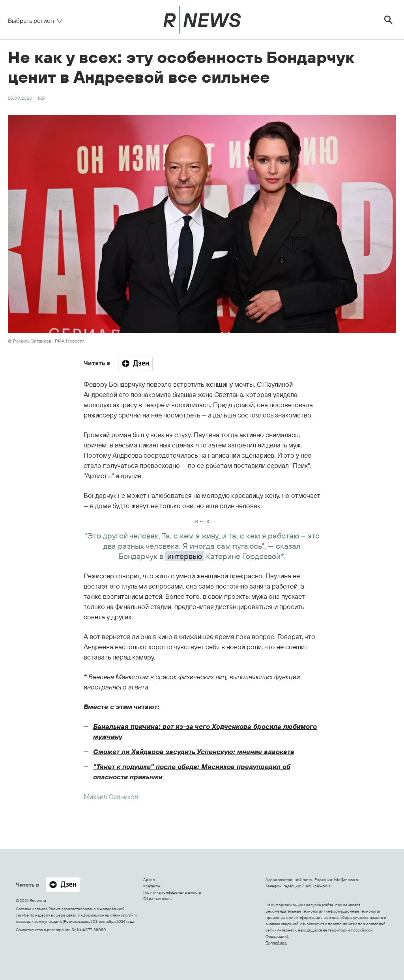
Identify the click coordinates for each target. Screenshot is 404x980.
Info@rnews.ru (347, 880)
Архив (149, 880)
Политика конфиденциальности (172, 892)
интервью (185, 556)
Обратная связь (157, 899)
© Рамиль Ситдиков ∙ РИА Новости (46, 341)
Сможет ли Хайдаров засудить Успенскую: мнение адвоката (194, 752)
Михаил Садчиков (111, 796)
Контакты (152, 886)
